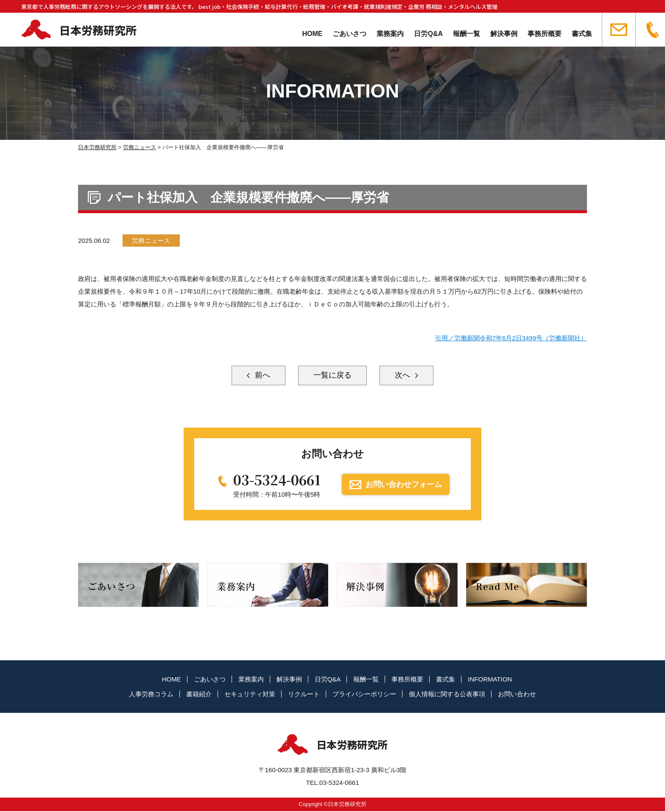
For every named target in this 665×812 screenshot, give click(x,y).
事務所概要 (545, 34)
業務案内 (390, 34)
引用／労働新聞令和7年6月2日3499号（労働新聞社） (511, 338)
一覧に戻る (332, 375)
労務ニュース (151, 241)
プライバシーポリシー (364, 694)
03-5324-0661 (277, 480)
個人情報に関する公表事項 (447, 694)
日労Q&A (428, 34)
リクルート (304, 694)
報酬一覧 (467, 34)
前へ (261, 375)
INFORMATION (490, 680)
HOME (312, 34)
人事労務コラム (151, 694)
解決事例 (504, 34)
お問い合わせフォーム (404, 485)
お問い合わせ (517, 694)
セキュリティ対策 (250, 694)
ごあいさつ (349, 34)
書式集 (582, 34)
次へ (404, 375)
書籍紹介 (199, 694)
